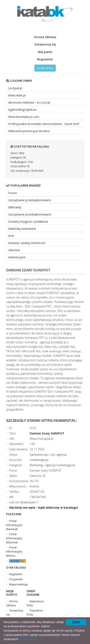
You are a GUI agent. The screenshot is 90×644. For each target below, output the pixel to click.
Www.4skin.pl (17, 95)
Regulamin (45, 59)
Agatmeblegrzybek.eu (22, 110)
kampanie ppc (39, 455)
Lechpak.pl (15, 88)
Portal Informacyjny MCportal (14, 538)
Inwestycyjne (17, 257)
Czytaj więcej (28, 639)
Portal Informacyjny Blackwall (14, 525)
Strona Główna (45, 37)
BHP (11, 236)
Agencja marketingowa (60, 465)
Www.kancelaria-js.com (24, 117)
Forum (13, 193)
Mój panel (45, 52)
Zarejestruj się (45, 44)
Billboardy (15, 207)
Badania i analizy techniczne (27, 243)
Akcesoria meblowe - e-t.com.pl (29, 102)
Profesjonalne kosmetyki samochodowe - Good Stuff (44, 124)
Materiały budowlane (22, 229)
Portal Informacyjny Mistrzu (14, 551)
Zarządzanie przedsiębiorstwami (30, 200)
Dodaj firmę (45, 68)
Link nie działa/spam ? (24, 502)
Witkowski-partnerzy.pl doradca (29, 131)
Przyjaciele (16, 579)
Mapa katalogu (19, 584)
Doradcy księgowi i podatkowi (28, 221)
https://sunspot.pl (42, 439)
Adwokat (14, 250)
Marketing (36, 465)
